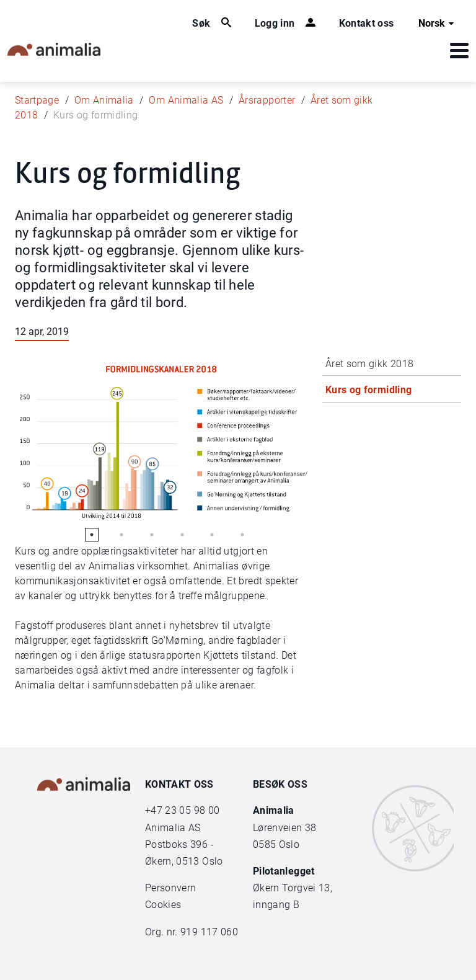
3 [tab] (152, 535)
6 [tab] (242, 535)
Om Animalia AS (186, 100)
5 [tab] (212, 535)
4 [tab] (182, 535)
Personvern (171, 888)
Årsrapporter (267, 100)
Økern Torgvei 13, (294, 888)
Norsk (438, 24)
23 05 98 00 (192, 810)
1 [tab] (92, 535)
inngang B (276, 905)
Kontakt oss (367, 23)
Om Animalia (104, 100)
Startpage (37, 100)
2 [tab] (121, 535)
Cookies (163, 905)
